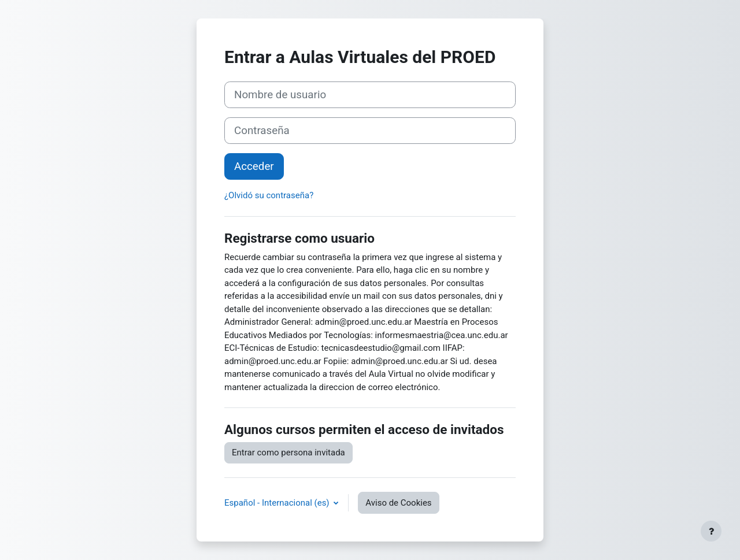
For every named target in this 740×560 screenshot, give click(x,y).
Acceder (254, 166)
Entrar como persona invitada (288, 453)
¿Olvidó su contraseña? (269, 195)
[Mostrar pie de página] (711, 531)
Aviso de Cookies (398, 503)
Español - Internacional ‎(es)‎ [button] (278, 503)
